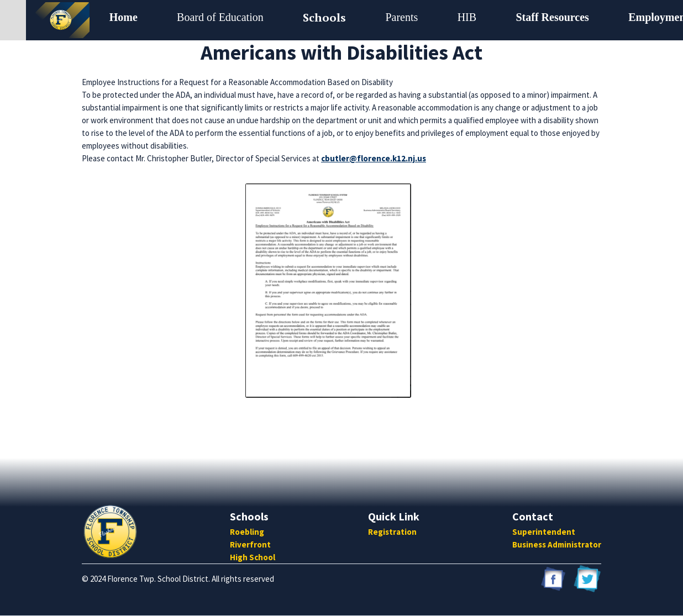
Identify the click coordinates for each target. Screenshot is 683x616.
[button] (220, 17)
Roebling (247, 532)
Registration (392, 532)
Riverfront (250, 544)
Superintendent (544, 532)
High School (253, 557)
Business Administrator (557, 544)
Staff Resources (552, 17)
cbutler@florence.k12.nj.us (374, 158)
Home (124, 17)
